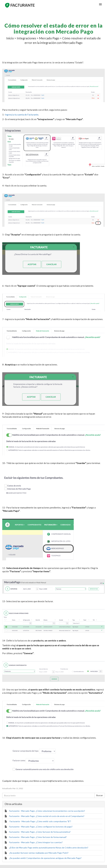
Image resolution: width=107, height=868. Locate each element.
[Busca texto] (48, 795)
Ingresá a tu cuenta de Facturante (22, 115)
